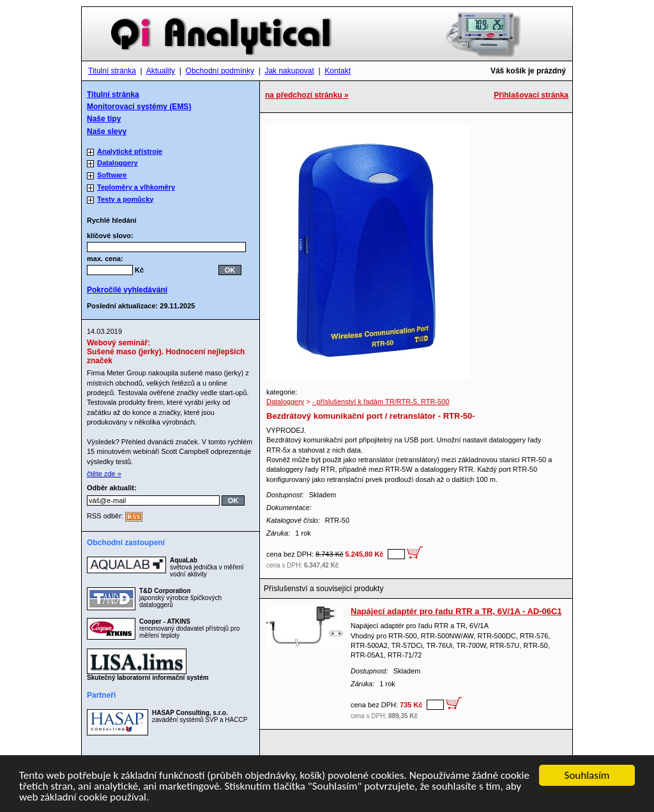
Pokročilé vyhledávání (127, 290)
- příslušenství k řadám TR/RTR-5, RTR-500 (381, 402)
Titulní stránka (112, 71)
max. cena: (105, 259)
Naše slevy (107, 132)
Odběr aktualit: (112, 488)
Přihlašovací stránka (531, 95)
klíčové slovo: (114, 236)
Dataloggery (285, 402)
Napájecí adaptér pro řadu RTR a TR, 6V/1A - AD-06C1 (456, 611)
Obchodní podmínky (220, 71)
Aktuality (161, 71)
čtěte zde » (104, 474)
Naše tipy (104, 119)
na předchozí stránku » (307, 95)
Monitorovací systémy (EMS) (139, 107)
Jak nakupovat (289, 71)
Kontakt (338, 71)
